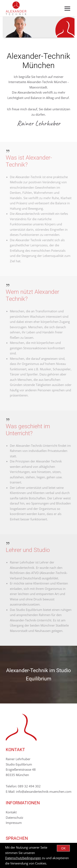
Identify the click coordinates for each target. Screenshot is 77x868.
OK (63, 848)
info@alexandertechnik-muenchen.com (44, 792)
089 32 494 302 (29, 786)
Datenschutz (14, 817)
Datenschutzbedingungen (23, 858)
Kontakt (11, 812)
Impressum (14, 823)
